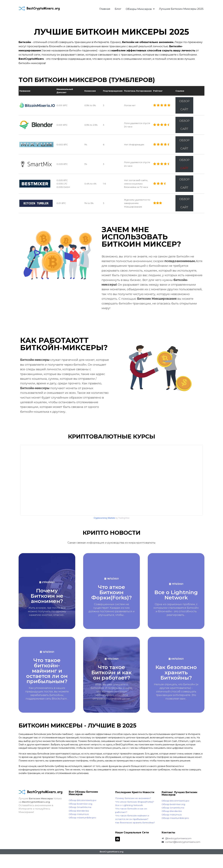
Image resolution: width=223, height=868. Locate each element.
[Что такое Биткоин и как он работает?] (111, 675)
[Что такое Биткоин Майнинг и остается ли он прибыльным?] (47, 675)
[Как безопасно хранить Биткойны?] (176, 675)
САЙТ (184, 109)
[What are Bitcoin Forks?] (111, 591)
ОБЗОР (184, 101)
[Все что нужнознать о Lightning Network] (176, 591)
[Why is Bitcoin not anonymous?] (47, 591)
